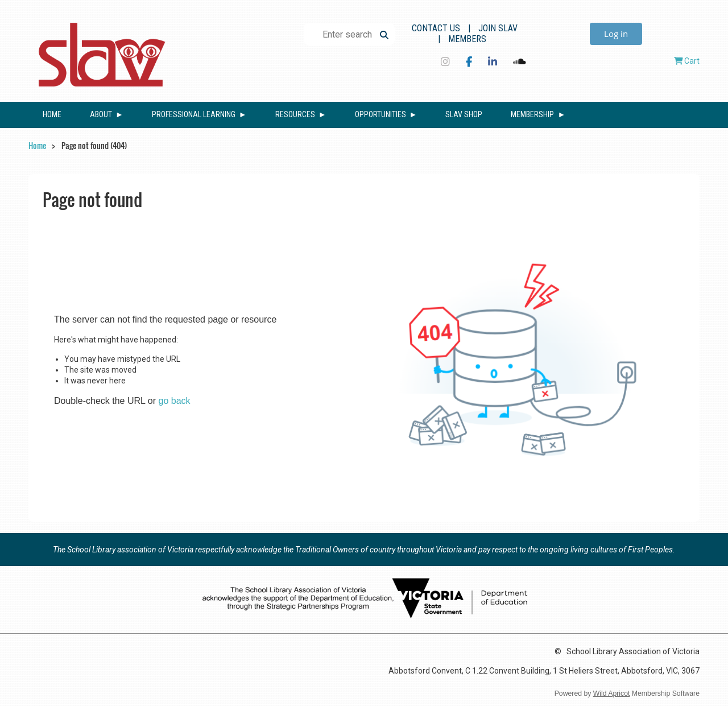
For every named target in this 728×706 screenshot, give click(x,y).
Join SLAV (498, 28)
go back (175, 401)
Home (37, 145)
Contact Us (436, 28)
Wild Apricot (612, 693)
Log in (616, 34)
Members (467, 39)
